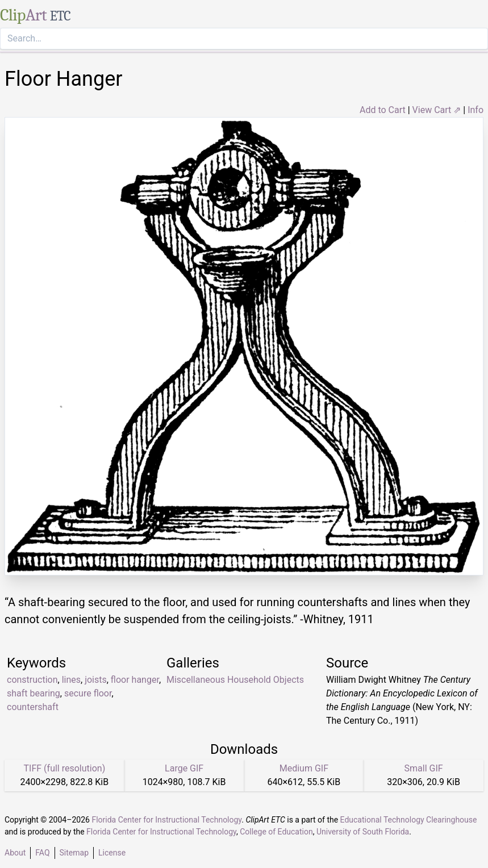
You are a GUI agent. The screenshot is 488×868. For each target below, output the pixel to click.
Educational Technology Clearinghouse (409, 820)
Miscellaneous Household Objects (235, 680)
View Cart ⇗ (437, 110)
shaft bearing (34, 693)
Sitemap (74, 853)
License (112, 853)
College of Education (276, 832)
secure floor (88, 693)
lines (71, 680)
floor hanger (135, 680)
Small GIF (424, 768)
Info (476, 110)
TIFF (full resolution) (65, 768)
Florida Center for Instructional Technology (166, 820)
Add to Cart (383, 110)
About (15, 853)
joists (96, 680)
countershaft (33, 707)
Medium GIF (304, 768)
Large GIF (184, 768)
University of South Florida (363, 832)
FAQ (42, 853)
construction (32, 680)
